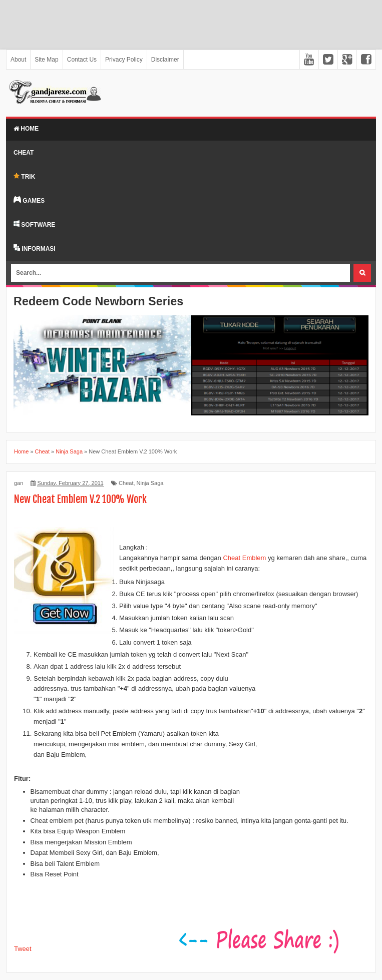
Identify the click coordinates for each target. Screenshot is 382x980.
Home (26, 129)
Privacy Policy (124, 60)
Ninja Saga (150, 483)
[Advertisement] (191, 25)
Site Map (46, 60)
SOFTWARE (34, 224)
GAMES (29, 200)
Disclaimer (165, 60)
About (18, 60)
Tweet (23, 949)
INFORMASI (35, 248)
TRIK (24, 176)
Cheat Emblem (244, 558)
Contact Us (82, 60)
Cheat (24, 153)
